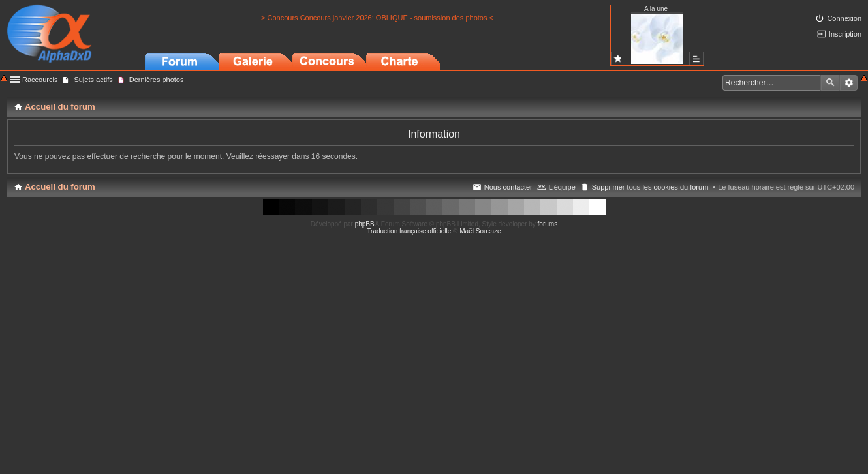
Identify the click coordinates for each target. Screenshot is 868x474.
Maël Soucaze (480, 231)
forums (548, 224)
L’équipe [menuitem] (562, 187)
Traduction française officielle (409, 231)
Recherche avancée (849, 83)
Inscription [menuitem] (845, 34)
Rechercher (830, 83)
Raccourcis (40, 80)
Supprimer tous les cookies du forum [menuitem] (650, 187)
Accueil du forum (60, 187)
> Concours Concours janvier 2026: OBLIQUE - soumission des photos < (377, 18)
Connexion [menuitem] (844, 18)
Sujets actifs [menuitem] (93, 80)
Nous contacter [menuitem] (508, 187)
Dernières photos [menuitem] (157, 80)
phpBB (365, 224)
